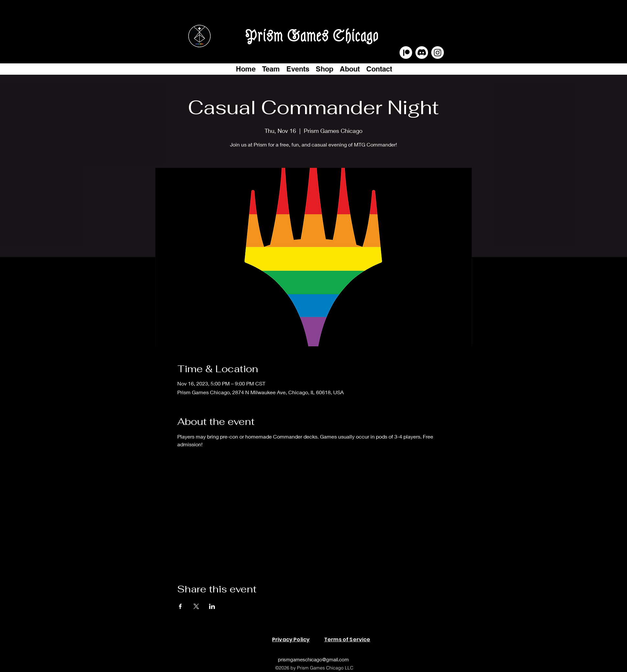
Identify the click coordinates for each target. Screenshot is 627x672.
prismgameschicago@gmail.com (313, 659)
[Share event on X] (196, 606)
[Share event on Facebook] (180, 606)
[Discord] (422, 53)
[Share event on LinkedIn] (212, 606)
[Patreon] (406, 53)
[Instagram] (438, 53)
